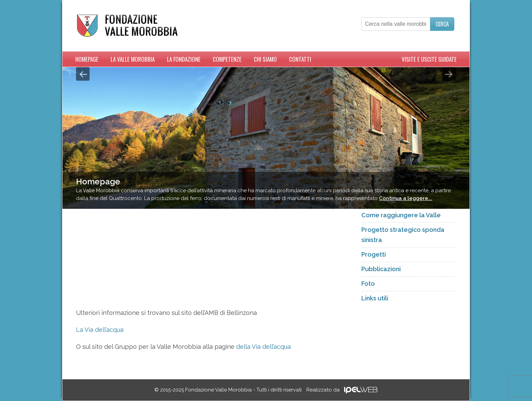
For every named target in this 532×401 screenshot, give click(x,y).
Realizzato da (342, 390)
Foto (368, 284)
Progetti (374, 254)
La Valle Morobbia (133, 59)
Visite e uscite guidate (429, 59)
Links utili (375, 298)
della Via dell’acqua (263, 347)
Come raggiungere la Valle (401, 215)
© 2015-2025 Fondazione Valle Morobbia (228, 390)
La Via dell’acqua (100, 330)
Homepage (87, 59)
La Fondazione (184, 59)
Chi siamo (265, 59)
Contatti (300, 59)
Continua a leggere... (406, 198)
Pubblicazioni (381, 269)
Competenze (227, 59)
